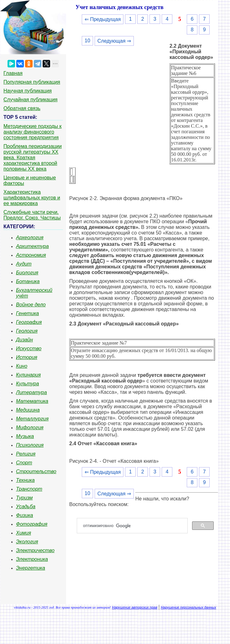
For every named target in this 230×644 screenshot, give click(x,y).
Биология (27, 273)
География (29, 322)
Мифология (30, 428)
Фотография (32, 524)
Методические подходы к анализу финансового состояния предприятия (33, 132)
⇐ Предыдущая (103, 19)
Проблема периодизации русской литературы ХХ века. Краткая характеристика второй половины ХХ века (33, 158)
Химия (24, 533)
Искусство (29, 348)
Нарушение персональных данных (188, 607)
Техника (25, 480)
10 (87, 41)
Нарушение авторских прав (135, 607)
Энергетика (31, 568)
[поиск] (135, 526)
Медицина (28, 410)
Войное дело (31, 305)
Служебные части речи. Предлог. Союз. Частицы (32, 215)
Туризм (24, 498)
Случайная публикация (30, 100)
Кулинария (28, 375)
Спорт (24, 463)
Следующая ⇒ (114, 41)
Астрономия (31, 255)
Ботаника (28, 281)
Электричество (35, 550)
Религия (26, 454)
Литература (31, 392)
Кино (22, 366)
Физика (24, 515)
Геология (27, 331)
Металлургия (32, 419)
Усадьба (26, 507)
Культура (27, 384)
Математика (32, 401)
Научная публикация (28, 91)
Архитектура (32, 246)
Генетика (27, 313)
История (27, 357)
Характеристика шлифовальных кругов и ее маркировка (32, 198)
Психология (30, 445)
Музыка (25, 436)
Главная (13, 73)
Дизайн (24, 340)
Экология (27, 542)
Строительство (36, 471)
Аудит (24, 264)
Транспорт (29, 489)
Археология (30, 238)
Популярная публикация (32, 82)
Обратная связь (22, 108)
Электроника (32, 559)
